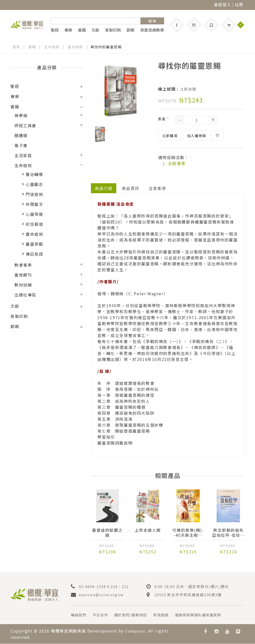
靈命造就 (76, 47)
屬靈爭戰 (34, 244)
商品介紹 (104, 188)
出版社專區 (25, 295)
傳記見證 (34, 254)
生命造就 (52, 47)
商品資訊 (130, 188)
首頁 (16, 47)
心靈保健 (34, 214)
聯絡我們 (80, 615)
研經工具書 (25, 125)
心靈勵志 (34, 184)
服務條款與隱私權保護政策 (212, 615)
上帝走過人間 (148, 530)
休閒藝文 (34, 204)
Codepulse (137, 631)
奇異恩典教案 (152, 30)
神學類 (21, 116)
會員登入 (223, 4)
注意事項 (157, 188)
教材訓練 (23, 285)
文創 (95, 30)
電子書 (21, 145)
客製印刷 (113, 30)
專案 (68, 30)
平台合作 (104, 615)
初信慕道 (34, 224)
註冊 (239, 4)
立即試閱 (189, 89)
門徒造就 (34, 194)
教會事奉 (23, 265)
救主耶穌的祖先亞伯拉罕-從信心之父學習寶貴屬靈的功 (228, 533)
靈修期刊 (23, 275)
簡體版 (21, 135)
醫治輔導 (34, 174)
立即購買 (170, 135)
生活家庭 (23, 155)
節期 (130, 30)
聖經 (55, 30)
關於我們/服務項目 (137, 615)
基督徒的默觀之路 (108, 533)
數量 (164, 118)
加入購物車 (197, 135)
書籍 (82, 30)
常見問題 (171, 615)
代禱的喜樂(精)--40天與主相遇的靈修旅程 (188, 533)
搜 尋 (152, 21)
